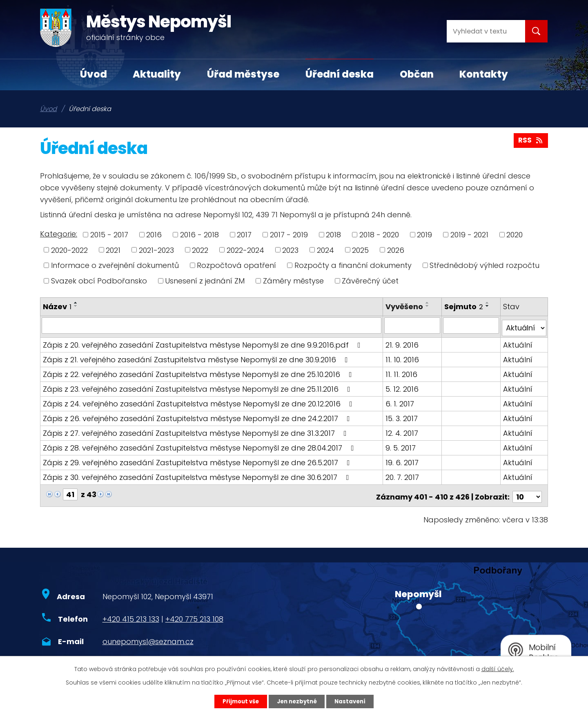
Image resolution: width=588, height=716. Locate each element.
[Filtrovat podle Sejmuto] (472, 325)
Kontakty (484, 74)
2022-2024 (245, 250)
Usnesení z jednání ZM (205, 281)
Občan (417, 74)
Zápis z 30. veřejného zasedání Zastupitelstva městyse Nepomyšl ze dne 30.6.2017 (198, 474)
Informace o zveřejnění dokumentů (115, 265)
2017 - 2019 (289, 235)
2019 (424, 235)
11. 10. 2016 (403, 356)
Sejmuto (464, 307)
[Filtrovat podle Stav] (524, 325)
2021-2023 (156, 250)
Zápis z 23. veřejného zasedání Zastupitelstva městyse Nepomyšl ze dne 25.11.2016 (198, 386)
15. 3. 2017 (402, 415)
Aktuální (518, 342)
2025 (360, 250)
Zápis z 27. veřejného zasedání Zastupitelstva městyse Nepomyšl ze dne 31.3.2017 (196, 430)
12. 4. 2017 (403, 430)
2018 (333, 235)
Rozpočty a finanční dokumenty (353, 265)
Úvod (94, 74)
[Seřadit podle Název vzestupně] (76, 303)
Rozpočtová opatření (236, 265)
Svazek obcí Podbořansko (99, 281)
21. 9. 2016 (403, 342)
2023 (290, 250)
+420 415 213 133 (131, 614)
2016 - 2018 (199, 235)
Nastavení (354, 701)
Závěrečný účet (370, 281)
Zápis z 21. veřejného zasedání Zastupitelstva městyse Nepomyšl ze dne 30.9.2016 (197, 356)
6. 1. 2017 (401, 400)
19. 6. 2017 (403, 459)
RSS (530, 142)
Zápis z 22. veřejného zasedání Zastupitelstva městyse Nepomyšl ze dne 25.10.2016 (199, 371)
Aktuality (157, 74)
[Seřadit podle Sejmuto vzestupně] (488, 303)
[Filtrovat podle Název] (212, 325)
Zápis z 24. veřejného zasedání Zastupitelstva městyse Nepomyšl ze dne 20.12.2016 (199, 400)
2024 (325, 250)
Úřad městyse (243, 74)
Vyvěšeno (405, 307)
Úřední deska (340, 74)
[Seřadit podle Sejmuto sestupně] (488, 306)
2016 (154, 235)
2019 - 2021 (469, 235)
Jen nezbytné (297, 701)
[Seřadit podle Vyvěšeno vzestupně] (428, 303)
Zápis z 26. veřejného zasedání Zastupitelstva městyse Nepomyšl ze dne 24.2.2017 (198, 415)
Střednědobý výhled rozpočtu (484, 265)
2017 (244, 235)
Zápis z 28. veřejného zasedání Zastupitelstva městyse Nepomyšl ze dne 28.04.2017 (200, 445)
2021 (113, 250)
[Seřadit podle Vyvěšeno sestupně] (428, 306)
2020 (514, 235)
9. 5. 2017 (401, 445)
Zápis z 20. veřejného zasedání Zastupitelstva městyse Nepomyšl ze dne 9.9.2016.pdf (203, 342)
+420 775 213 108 (194, 614)
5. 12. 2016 (403, 386)
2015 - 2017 (109, 235)
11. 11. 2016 (402, 371)
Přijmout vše (237, 701)
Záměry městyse (293, 281)
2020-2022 (69, 250)
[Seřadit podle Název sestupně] (76, 306)
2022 (200, 250)
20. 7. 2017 (403, 474)
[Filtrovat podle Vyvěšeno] (413, 325)
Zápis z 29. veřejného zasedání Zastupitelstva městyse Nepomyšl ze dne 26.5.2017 (198, 459)
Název (57, 307)
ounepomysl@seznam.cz (148, 636)
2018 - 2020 (379, 235)
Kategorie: (59, 234)
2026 (396, 250)
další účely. (498, 668)
